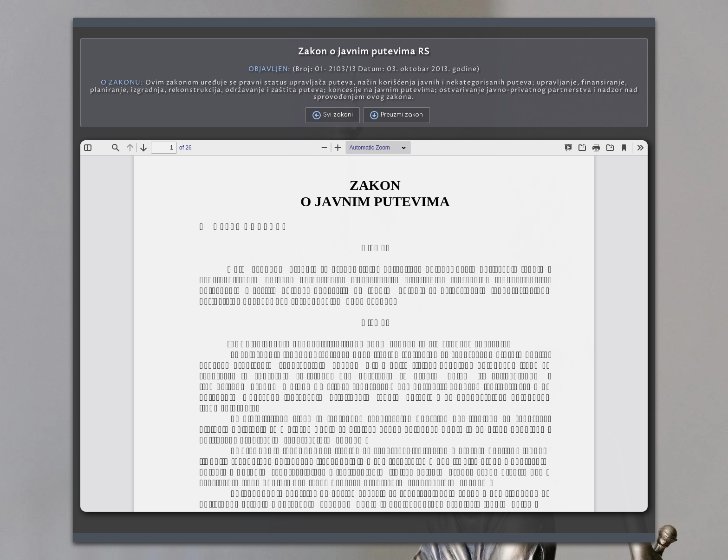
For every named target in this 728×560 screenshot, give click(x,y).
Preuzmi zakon (396, 115)
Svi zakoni (333, 115)
